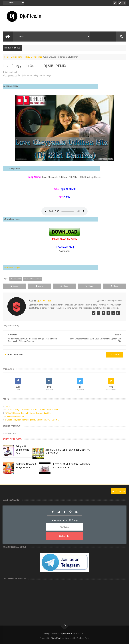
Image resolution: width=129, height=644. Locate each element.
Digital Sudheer (58, 638)
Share (39, 286)
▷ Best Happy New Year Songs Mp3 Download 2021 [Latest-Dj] (33, 420)
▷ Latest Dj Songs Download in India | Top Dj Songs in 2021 (31, 410)
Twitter (59, 512)
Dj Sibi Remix (26, 75)
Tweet (14, 286)
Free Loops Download (15, 416)
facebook (114, 355)
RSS (76, 512)
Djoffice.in (68, 634)
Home (8, 406)
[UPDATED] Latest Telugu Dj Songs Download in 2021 (28, 413)
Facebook (53, 512)
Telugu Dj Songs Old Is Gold (22, 450)
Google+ (64, 512)
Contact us (119, 491)
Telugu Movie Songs (42, 75)
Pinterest (70, 512)
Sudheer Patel (83, 638)
